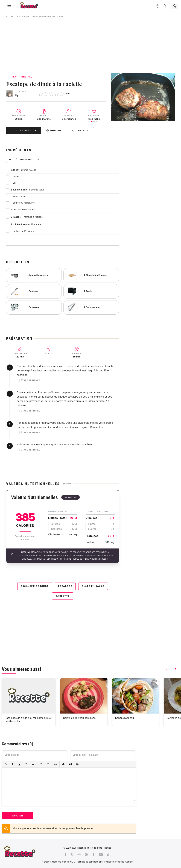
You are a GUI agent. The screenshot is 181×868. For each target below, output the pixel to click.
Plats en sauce (93, 586)
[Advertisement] (90, 45)
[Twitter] (72, 855)
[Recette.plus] (32, 6)
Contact (129, 862)
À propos (46, 862)
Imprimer (55, 131)
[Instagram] (79, 855)
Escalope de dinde (35, 586)
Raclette (63, 596)
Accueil (10, 16)
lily (17, 95)
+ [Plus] (38, 159)
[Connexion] (174, 6)
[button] (6, 764)
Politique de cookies (114, 862)
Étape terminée (29, 380)
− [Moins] (10, 159)
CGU (73, 862)
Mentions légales (60, 862)
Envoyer (18, 816)
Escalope (65, 586)
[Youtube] (101, 855)
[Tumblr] (94, 855)
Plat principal (23, 16)
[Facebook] (65, 855)
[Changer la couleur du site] (157, 6)
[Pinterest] (86, 855)
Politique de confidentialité (90, 862)
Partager (81, 131)
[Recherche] (165, 6)
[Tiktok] (108, 855)
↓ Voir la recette (24, 131)
